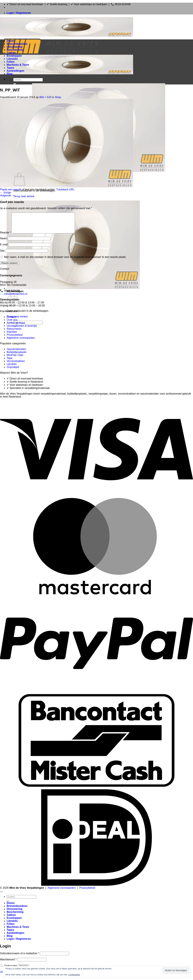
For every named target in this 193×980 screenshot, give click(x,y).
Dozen (11, 41)
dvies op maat (17, 327)
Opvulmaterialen (16, 353)
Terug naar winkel (24, 196)
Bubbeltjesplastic (17, 356)
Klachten (12, 336)
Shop (58, 97)
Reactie (5, 237)
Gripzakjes (13, 371)
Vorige (5, 192)
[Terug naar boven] (1, 896)
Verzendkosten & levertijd (22, 330)
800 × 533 (45, 97)
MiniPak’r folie (15, 359)
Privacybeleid (15, 339)
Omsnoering (14, 47)
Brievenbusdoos (17, 44)
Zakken (11, 53)
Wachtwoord (8, 963)
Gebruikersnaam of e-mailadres (20, 957)
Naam (4, 242)
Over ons (12, 324)
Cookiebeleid (74, 975)
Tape (10, 362)
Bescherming (15, 50)
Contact (11, 321)
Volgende (7, 195)
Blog (10, 74)
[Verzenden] (15, 84)
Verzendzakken (16, 365)
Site (2, 255)
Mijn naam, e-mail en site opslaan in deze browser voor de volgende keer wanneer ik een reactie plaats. (65, 261)
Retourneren (14, 333)
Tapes (10, 68)
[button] (19, 13)
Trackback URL (65, 189)
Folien (11, 62)
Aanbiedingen (15, 71)
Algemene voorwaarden (21, 342)
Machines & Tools (18, 65)
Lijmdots (12, 59)
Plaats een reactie (11, 189)
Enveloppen (14, 56)
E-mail (4, 248)
